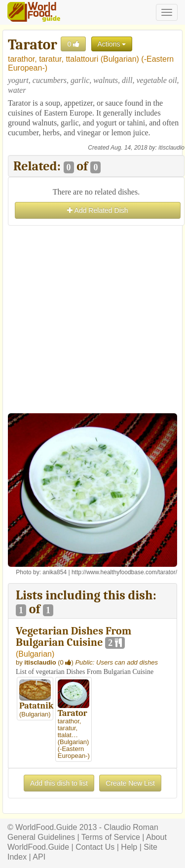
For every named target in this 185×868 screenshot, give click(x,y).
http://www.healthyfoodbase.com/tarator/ (124, 572)
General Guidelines (41, 837)
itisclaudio (171, 148)
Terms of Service (111, 837)
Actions (112, 44)
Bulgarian (120, 59)
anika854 (55, 572)
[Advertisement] (92, 321)
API (39, 857)
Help (129, 847)
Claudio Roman (131, 827)
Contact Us (95, 847)
